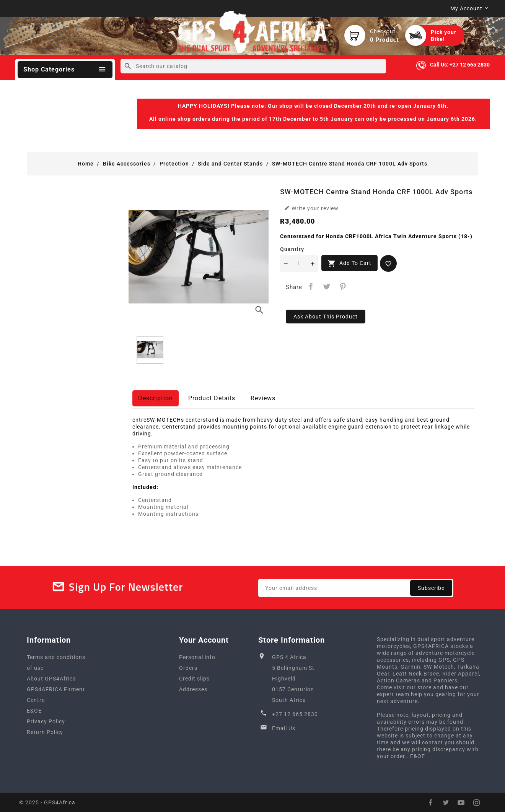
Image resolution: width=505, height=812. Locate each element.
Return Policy (45, 732)
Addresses (193, 689)
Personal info (197, 657)
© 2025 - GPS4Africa (47, 802)
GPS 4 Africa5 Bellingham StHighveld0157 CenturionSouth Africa (293, 679)
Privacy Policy (46, 721)
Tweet (327, 287)
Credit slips (194, 679)
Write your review (311, 208)
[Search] (253, 66)
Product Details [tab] (212, 398)
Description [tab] (156, 398)
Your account (204, 640)
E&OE (34, 711)
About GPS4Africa (51, 679)
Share (311, 287)
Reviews (263, 398)
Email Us (284, 728)
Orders (188, 668)
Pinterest (343, 287)
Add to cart (349, 263)
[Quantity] (299, 263)
